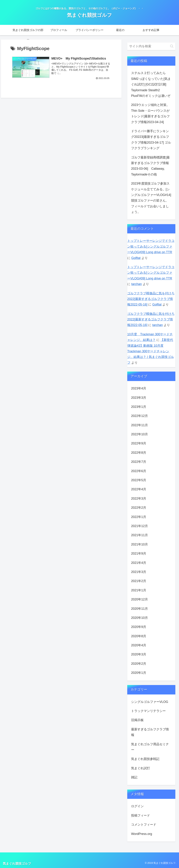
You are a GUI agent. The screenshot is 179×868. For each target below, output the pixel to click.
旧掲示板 (137, 720)
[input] (151, 46)
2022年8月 (139, 453)
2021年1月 (139, 590)
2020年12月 (139, 599)
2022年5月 (139, 480)
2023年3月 (139, 398)
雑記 (134, 777)
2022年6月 (139, 471)
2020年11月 (139, 609)
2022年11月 (139, 425)
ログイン (137, 806)
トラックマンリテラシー (148, 711)
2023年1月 (139, 407)
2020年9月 (139, 627)
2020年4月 (139, 645)
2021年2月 (139, 581)
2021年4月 (139, 563)
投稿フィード (141, 815)
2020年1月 (139, 673)
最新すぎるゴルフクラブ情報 (150, 732)
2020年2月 (139, 664)
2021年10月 (139, 544)
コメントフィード (144, 825)
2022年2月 (139, 508)
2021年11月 (139, 535)
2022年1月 (139, 517)
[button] (172, 46)
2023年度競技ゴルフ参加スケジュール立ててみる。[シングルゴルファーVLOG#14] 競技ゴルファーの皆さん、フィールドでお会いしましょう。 (151, 198)
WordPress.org (142, 834)
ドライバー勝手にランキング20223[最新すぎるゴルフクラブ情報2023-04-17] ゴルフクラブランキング (151, 140)
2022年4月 (139, 489)
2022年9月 (139, 443)
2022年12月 (139, 416)
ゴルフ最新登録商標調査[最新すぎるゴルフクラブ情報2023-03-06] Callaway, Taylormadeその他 (150, 166)
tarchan (137, 284)
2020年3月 (139, 654)
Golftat (136, 258)
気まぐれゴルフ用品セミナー (150, 747)
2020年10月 (139, 618)
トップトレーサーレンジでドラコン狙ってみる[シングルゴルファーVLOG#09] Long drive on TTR (151, 246)
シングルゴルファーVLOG (150, 702)
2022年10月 (139, 434)
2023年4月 (139, 388)
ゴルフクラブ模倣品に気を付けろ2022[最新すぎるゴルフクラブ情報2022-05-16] (151, 299)
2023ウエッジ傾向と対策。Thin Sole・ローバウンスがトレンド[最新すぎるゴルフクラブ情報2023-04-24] (150, 113)
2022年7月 (139, 462)
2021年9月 (139, 554)
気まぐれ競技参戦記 (145, 759)
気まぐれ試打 (141, 768)
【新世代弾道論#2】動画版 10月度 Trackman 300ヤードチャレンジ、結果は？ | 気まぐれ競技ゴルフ (151, 351)
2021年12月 (139, 526)
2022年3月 (139, 499)
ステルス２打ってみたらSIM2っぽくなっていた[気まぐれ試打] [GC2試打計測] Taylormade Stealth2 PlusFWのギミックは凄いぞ (151, 84)
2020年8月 (139, 636)
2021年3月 (139, 572)
